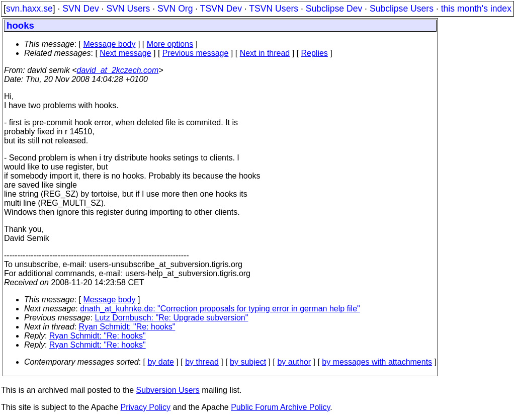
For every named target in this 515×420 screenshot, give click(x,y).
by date (160, 362)
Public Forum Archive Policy (280, 407)
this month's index (476, 9)
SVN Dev (80, 9)
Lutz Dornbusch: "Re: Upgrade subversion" (172, 318)
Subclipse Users (402, 9)
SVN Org (175, 9)
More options (170, 44)
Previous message (196, 53)
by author (294, 362)
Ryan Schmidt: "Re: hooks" (127, 327)
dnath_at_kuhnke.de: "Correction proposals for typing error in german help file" (220, 309)
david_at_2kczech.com (117, 70)
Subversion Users (168, 390)
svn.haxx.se (29, 9)
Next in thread (265, 53)
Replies (315, 53)
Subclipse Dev (334, 9)
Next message (125, 53)
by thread (202, 362)
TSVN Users (274, 9)
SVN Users (128, 9)
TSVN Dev (221, 9)
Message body (109, 44)
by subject (248, 362)
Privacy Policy (145, 407)
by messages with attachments (377, 362)
